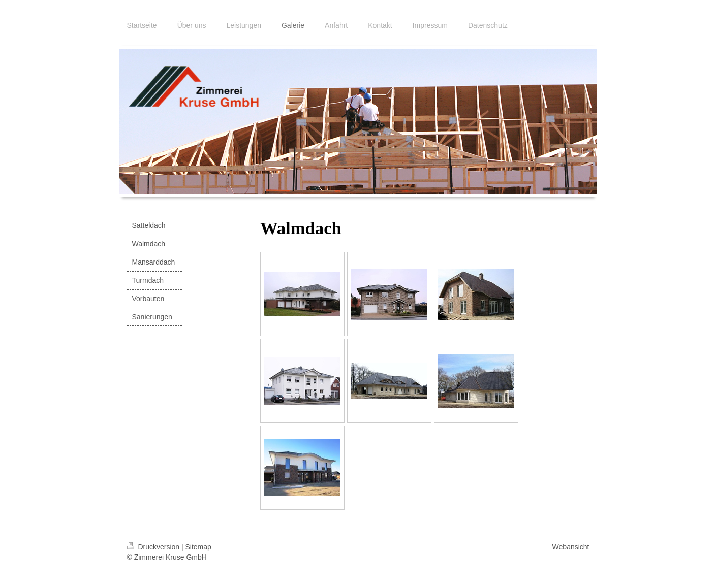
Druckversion (154, 547)
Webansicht (571, 547)
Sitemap (198, 547)
